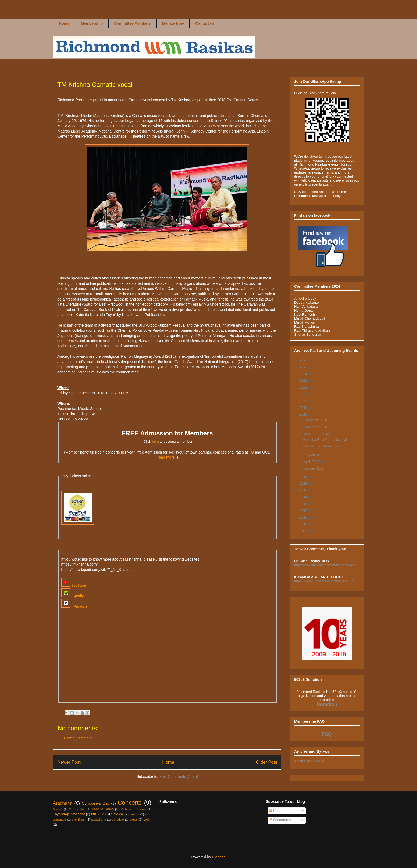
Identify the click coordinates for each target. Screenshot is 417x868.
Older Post (267, 762)
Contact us (205, 23)
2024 (304, 374)
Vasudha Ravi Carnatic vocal (325, 440)
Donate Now (173, 23)
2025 (304, 367)
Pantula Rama (103, 809)
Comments (280, 820)
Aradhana (63, 803)
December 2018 (316, 420)
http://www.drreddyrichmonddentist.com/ (325, 565)
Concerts (130, 803)
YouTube (74, 585)
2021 (304, 394)
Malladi (58, 809)
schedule (118, 820)
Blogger (218, 857)
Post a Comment (78, 738)
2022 (304, 387)
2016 (304, 484)
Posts (276, 811)
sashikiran (79, 820)
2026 (304, 360)
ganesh (135, 814)
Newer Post (69, 762)
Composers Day (96, 803)
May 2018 (312, 455)
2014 (304, 497)
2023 (304, 380)
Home (64, 23)
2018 (304, 414)
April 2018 (312, 462)
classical (117, 814)
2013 (304, 504)
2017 (304, 477)
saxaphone (99, 820)
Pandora (75, 606)
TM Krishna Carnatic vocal (323, 446)
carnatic (98, 814)
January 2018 (315, 468)
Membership (92, 23)
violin (147, 820)
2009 (304, 531)
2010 (304, 524)
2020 (304, 401)
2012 (304, 511)
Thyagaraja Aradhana (69, 814)
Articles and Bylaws (309, 761)
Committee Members (132, 23)
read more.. (167, 457)
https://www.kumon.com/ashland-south (324, 581)
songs (134, 820)
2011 (304, 517)
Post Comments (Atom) (179, 776)
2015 (304, 490)
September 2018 (317, 434)
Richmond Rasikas (63, 15)
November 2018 (316, 427)
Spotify (73, 596)
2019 (304, 408)
